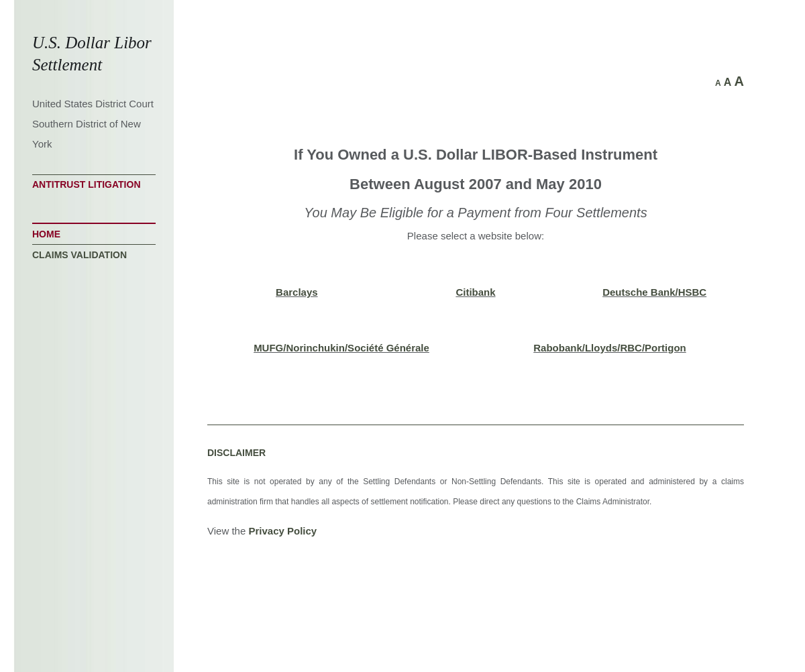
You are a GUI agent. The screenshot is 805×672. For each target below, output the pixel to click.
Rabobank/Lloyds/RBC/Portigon (610, 348)
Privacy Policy (282, 531)
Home (46, 234)
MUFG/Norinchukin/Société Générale (341, 348)
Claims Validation (79, 255)
